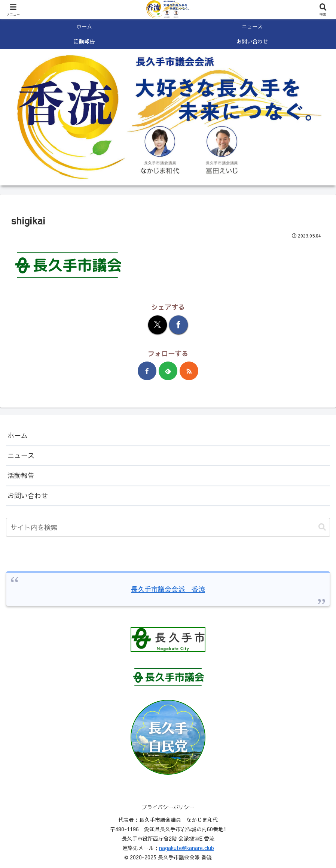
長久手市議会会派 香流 (168, 589)
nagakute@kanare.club (187, 848)
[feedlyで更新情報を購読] (168, 371)
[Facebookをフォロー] (147, 371)
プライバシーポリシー (168, 807)
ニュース (21, 455)
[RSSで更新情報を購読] (189, 371)
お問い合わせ (28, 495)
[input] (168, 527)
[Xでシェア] (158, 325)
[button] (322, 527)
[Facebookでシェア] (178, 325)
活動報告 (21, 475)
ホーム (18, 435)
